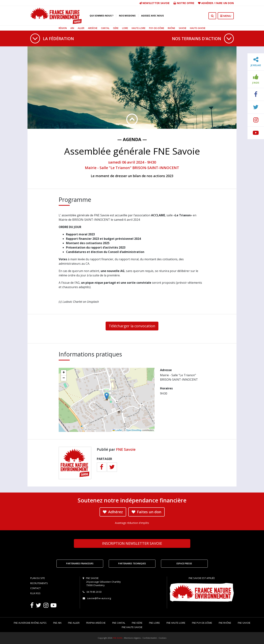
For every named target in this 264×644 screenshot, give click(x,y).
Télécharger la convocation (132, 326)
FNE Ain (57, 623)
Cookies (162, 638)
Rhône (171, 28)
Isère (116, 28)
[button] (107, 396)
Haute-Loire (139, 28)
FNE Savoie (126, 449)
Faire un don (225, 3)
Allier (81, 28)
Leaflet (117, 430)
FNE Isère (137, 623)
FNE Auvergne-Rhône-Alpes (30, 623)
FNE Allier (74, 623)
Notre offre (184, 3)
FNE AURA (118, 638)
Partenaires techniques (132, 563)
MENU (226, 16)
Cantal (105, 28)
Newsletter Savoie (154, 3)
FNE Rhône (225, 623)
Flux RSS (35, 593)
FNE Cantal (119, 623)
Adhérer (207, 3)
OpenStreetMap (134, 430)
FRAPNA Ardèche (96, 623)
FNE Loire (154, 623)
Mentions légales (132, 638)
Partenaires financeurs (80, 563)
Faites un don (146, 512)
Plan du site (38, 578)
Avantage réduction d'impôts (132, 523)
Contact (35, 588)
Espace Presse (184, 563)
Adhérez (113, 512)
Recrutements (39, 583)
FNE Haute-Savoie (132, 627)
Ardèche (93, 28)
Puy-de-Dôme (157, 28)
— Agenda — (132, 139)
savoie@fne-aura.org (99, 598)
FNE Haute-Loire (176, 623)
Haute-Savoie (198, 28)
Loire (125, 28)
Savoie (183, 28)
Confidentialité (150, 638)
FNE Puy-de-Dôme (202, 623)
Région (63, 28)
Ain (72, 28)
